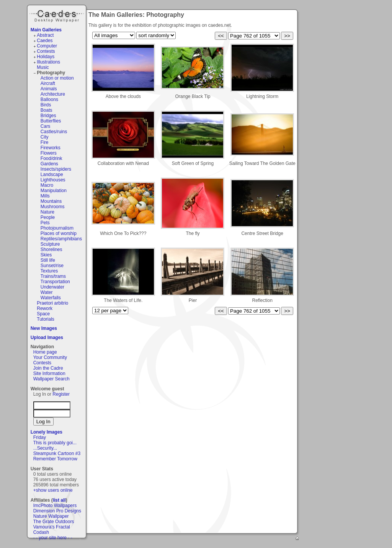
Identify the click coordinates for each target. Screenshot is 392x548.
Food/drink (51, 158)
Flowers (49, 153)
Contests (46, 51)
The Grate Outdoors (54, 522)
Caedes (57, 15)
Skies (46, 255)
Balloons (49, 99)
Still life (48, 260)
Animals (49, 89)
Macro (47, 185)
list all (59, 500)
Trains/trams (53, 276)
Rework (45, 308)
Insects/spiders (56, 169)
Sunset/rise (52, 266)
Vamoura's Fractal (52, 527)
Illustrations (48, 62)
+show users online (53, 490)
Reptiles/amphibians (61, 239)
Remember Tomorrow (55, 459)
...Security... (45, 448)
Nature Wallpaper (51, 516)
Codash (41, 532)
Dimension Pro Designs (57, 511)
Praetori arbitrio (52, 303)
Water (47, 292)
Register (61, 394)
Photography (51, 73)
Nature (47, 212)
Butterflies (51, 121)
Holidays (46, 57)
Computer (47, 46)
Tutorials (46, 319)
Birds (46, 105)
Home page (45, 352)
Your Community (50, 357)
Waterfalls (51, 298)
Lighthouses (53, 180)
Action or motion (57, 78)
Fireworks (51, 148)
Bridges (48, 116)
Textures (49, 271)
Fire (45, 142)
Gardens (49, 164)
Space (43, 314)
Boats (47, 110)
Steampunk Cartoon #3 (57, 453)
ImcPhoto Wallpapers (55, 506)
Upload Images (47, 338)
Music (43, 67)
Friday (40, 437)
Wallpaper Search (51, 379)
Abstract (45, 35)
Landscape (52, 175)
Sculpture (50, 244)
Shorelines (51, 250)
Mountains (51, 201)
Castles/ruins (54, 132)
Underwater (52, 287)
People (48, 217)
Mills (45, 196)
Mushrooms (53, 207)
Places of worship (59, 233)
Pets (45, 223)
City (45, 137)
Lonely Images (47, 432)
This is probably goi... (55, 443)
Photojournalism (57, 228)
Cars (45, 126)
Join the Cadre (48, 368)
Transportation (55, 282)
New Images (44, 328)
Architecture (53, 94)
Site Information (49, 373)
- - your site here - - (53, 538)
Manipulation (54, 191)
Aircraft (48, 83)
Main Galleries (46, 30)
